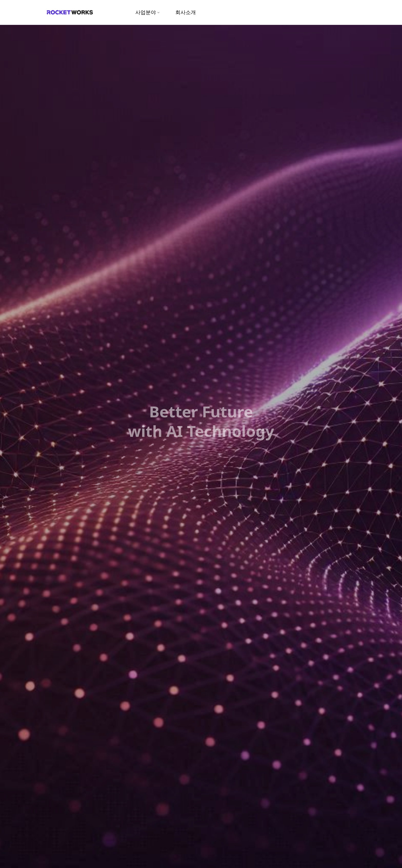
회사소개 (186, 12)
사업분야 (148, 12)
